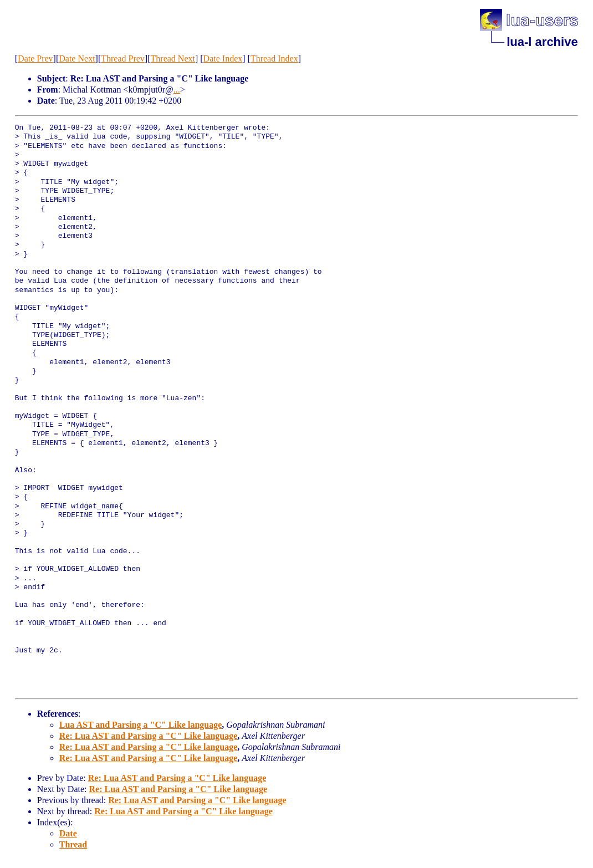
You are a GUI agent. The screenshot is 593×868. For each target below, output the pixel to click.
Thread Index (274, 58)
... (177, 90)
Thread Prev (123, 58)
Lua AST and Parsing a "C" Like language (141, 725)
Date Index (223, 58)
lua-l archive (542, 42)
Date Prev (35, 58)
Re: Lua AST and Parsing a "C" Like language (149, 736)
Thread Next (173, 58)
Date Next (77, 58)
